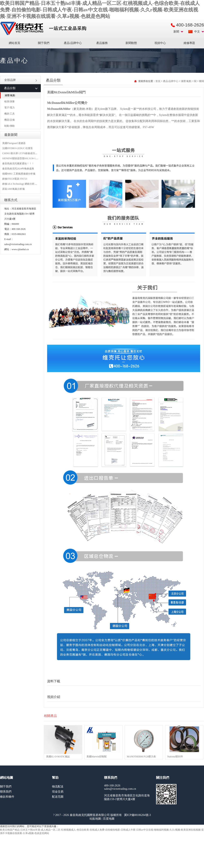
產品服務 (102, 43)
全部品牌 (21, 80)
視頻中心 (160, 43)
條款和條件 (7, 797)
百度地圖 (109, 819)
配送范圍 (58, 797)
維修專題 (189, 43)
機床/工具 (9, 114)
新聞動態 (131, 43)
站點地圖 (95, 819)
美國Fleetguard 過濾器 (14, 143)
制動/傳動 (9, 126)
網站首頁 (14, 43)
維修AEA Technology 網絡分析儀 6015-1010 (25, 184)
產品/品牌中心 (73, 43)
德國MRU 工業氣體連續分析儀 (19, 174)
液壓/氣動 (10, 95)
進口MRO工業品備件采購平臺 (44, 28)
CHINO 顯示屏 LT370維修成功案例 (21, 153)
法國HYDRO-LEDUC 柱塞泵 (18, 148)
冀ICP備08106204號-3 (137, 815)
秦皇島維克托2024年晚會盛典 (18, 169)
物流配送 (58, 787)
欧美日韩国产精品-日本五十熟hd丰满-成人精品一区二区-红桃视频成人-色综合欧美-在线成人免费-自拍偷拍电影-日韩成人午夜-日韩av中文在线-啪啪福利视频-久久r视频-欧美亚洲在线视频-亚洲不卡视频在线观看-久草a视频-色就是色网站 (100, 10)
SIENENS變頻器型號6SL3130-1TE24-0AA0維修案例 (30, 158)
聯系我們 (6, 792)
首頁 (158, 81)
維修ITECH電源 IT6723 (15, 179)
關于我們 (44, 43)
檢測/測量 (9, 101)
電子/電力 (9, 108)
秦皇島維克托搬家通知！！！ (18, 164)
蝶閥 (202, 81)
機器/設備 (9, 120)
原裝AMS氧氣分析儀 (13, 189)
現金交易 (58, 792)
